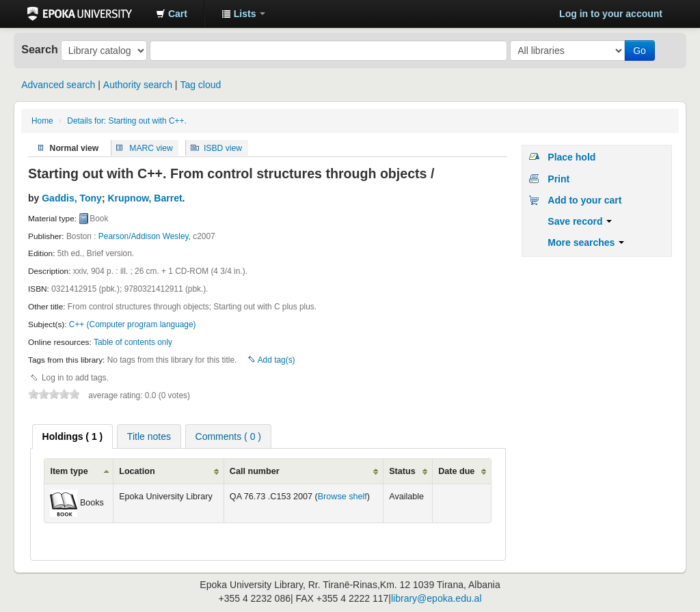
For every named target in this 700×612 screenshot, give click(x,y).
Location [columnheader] (137, 471)
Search (40, 49)
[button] (172, 14)
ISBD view (223, 148)
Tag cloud (200, 85)
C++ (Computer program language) (133, 324)
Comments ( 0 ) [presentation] (228, 436)
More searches (586, 242)
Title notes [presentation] (149, 436)
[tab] (73, 436)
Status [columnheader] (402, 471)
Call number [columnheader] (255, 471)
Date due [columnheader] (456, 471)
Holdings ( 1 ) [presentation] (73, 436)
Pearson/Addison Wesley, (145, 236)
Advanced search (58, 85)
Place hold (571, 157)
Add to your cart (584, 200)
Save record (580, 221)
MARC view (151, 148)
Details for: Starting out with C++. (126, 121)
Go (640, 51)
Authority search (138, 85)
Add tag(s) (277, 360)
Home (42, 121)
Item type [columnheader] (69, 471)
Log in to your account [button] (611, 14)
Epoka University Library (80, 14)
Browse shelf (342, 497)
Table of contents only (133, 342)
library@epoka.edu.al (436, 598)
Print (558, 179)
